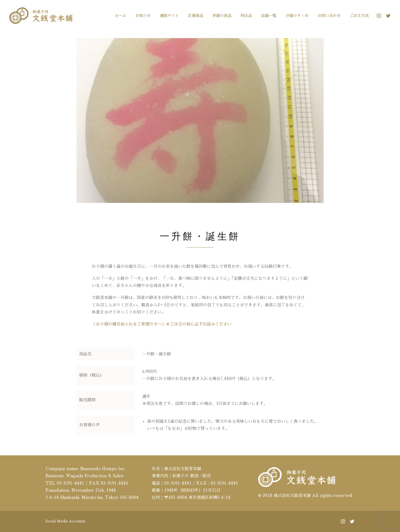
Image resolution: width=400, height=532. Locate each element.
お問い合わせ (329, 16)
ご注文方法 (359, 16)
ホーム (121, 16)
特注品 (246, 16)
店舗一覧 (269, 16)
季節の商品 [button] (222, 16)
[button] (380, 16)
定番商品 (196, 16)
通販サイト (169, 16)
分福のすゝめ (297, 16)
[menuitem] (121, 16)
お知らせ (143, 16)
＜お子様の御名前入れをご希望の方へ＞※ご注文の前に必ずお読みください (162, 327)
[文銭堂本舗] (41, 16)
